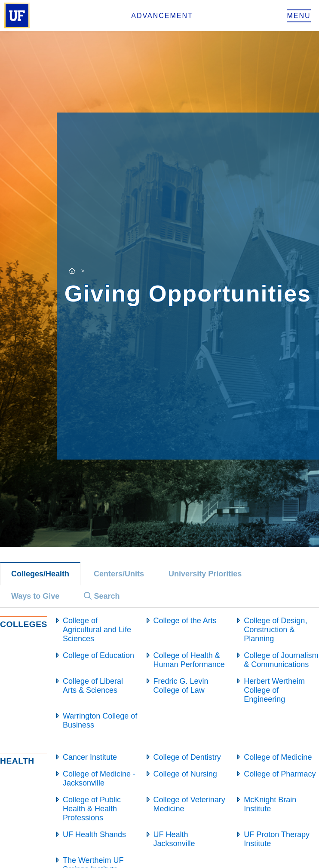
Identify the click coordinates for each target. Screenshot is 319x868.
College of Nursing (185, 774)
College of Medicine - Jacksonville (99, 778)
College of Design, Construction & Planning (275, 630)
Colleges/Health (40, 574)
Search (102, 596)
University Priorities (205, 574)
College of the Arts (185, 621)
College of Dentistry (187, 757)
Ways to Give (35, 596)
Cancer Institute (90, 757)
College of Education (98, 655)
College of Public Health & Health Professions (92, 809)
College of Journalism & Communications (281, 660)
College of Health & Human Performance (189, 660)
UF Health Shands (94, 834)
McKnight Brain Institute (270, 804)
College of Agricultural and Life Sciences (97, 630)
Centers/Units (119, 574)
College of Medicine (278, 757)
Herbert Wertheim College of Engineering (274, 690)
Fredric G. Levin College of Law (181, 686)
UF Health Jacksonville (174, 839)
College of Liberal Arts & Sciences (93, 686)
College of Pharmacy (280, 774)
